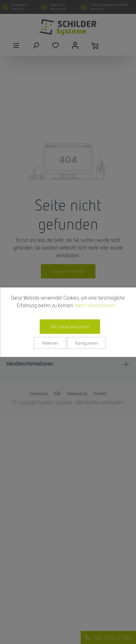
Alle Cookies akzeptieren (70, 326)
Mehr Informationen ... (97, 305)
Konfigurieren (87, 343)
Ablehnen (50, 343)
